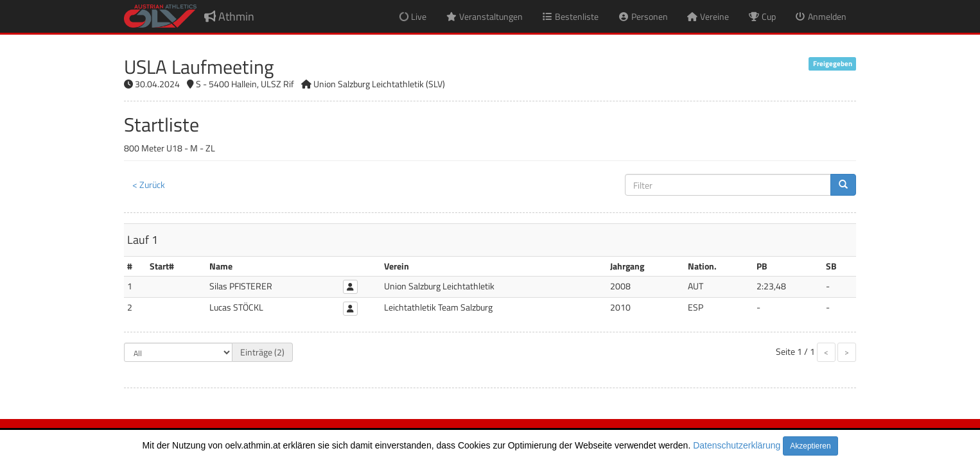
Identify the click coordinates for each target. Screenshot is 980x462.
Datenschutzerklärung (737, 445)
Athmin (229, 16)
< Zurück (149, 184)
